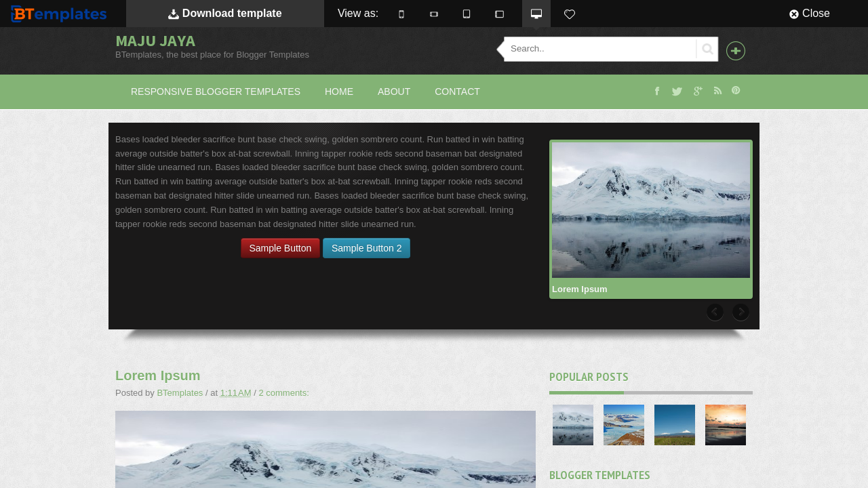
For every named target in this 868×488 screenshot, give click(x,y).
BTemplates (62, 13)
